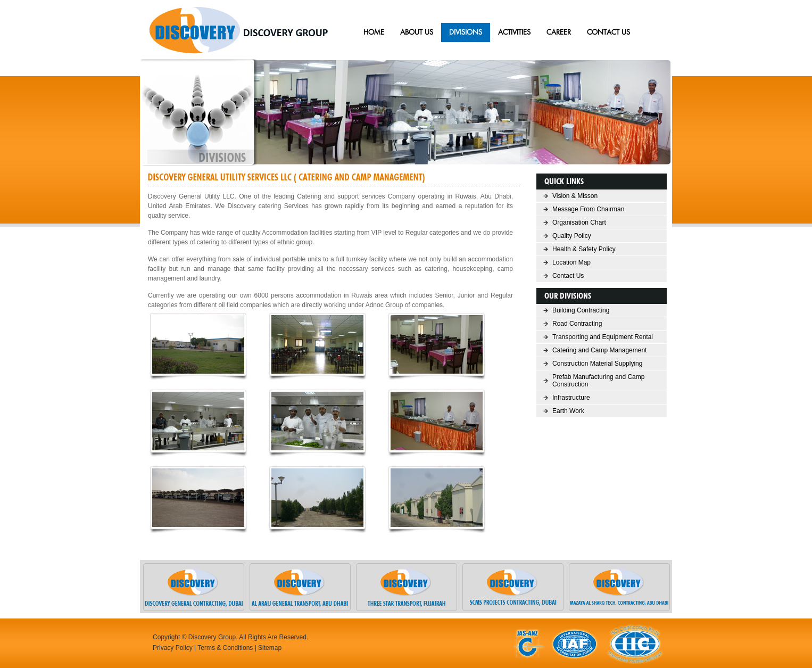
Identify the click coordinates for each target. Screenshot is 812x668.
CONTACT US (608, 32)
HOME (374, 32)
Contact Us (568, 276)
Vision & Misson (575, 196)
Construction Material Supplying (597, 364)
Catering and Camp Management (599, 350)
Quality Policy (572, 236)
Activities (514, 32)
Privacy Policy (173, 648)
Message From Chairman (588, 209)
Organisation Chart (579, 222)
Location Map (571, 262)
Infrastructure (571, 398)
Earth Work (568, 411)
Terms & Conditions (225, 648)
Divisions (466, 32)
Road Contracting (577, 324)
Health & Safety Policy (584, 249)
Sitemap (270, 648)
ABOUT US (417, 32)
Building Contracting (581, 310)
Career (559, 32)
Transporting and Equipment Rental (603, 337)
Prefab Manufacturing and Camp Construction (598, 381)
